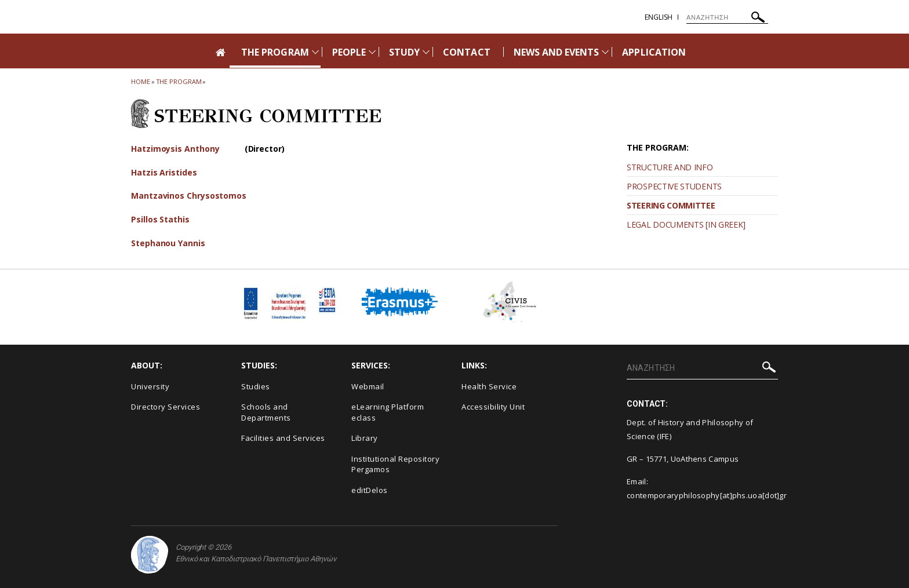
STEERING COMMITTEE (671, 205)
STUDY (404, 52)
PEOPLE (349, 52)
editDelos (370, 490)
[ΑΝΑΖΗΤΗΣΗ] (727, 17)
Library (365, 438)
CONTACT (466, 52)
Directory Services (166, 407)
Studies (256, 386)
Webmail (368, 386)
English (659, 17)
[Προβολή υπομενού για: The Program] (315, 52)
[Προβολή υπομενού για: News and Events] (605, 52)
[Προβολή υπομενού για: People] (372, 52)
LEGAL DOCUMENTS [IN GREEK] (686, 224)
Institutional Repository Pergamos (395, 464)
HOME (141, 81)
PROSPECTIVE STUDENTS (674, 186)
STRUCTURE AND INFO (670, 167)
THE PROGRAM (275, 52)
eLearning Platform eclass (388, 412)
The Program (179, 81)
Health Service (489, 386)
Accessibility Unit (493, 407)
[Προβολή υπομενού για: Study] (426, 52)
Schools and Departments (266, 412)
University (150, 386)
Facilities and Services (283, 438)
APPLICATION (654, 52)
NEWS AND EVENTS (557, 52)
